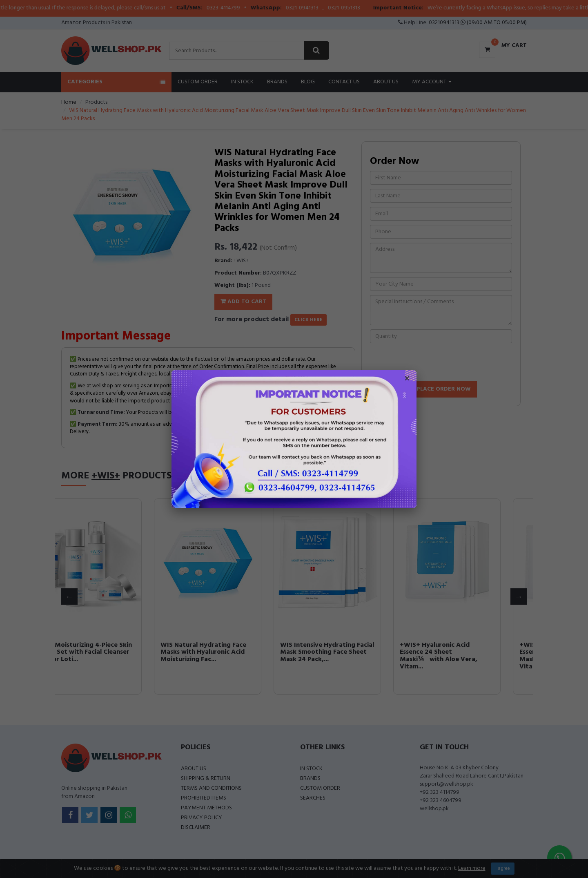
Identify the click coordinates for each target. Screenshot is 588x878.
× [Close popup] (407, 380)
